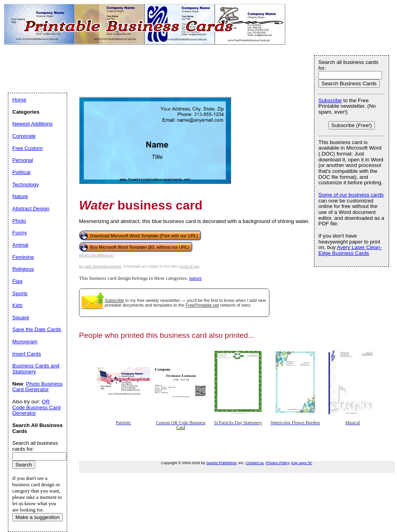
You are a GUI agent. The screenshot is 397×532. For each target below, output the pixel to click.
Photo (19, 221)
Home (19, 100)
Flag (17, 281)
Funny (20, 233)
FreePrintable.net (202, 305)
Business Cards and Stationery (36, 369)
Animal (20, 245)
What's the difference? (97, 255)
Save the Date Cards (37, 329)
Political (21, 172)
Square (21, 318)
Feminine (23, 257)
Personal (23, 160)
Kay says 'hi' (302, 463)
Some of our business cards (351, 195)
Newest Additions (32, 124)
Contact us (255, 463)
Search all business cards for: (348, 65)
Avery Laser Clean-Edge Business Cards (350, 250)
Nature (20, 196)
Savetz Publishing (221, 463)
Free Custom (27, 148)
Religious (23, 269)
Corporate (24, 136)
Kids (17, 305)
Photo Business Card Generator (37, 387)
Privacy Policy (278, 463)
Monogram (25, 342)
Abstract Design (31, 209)
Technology (25, 185)
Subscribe (114, 300)
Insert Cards (27, 354)
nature (196, 278)
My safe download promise (100, 266)
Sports (20, 293)
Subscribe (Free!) (352, 125)
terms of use (190, 266)
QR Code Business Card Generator (36, 407)
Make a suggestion (38, 517)
